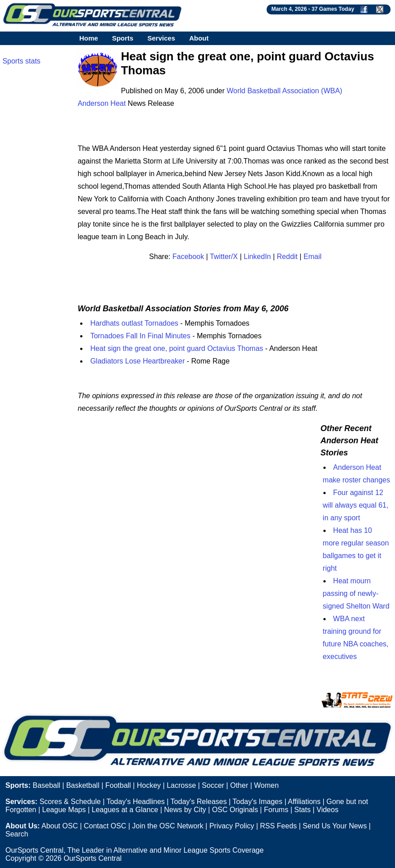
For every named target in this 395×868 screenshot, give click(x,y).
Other (239, 785)
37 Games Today (333, 9)
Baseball (46, 785)
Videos (328, 810)
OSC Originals (235, 810)
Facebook (188, 257)
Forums (276, 810)
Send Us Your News (335, 826)
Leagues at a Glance (125, 810)
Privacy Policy (232, 826)
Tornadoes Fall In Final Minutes (140, 336)
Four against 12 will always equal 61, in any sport (356, 505)
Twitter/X (224, 257)
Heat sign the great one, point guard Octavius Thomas (177, 348)
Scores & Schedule (70, 802)
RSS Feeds (278, 826)
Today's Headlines (135, 802)
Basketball (83, 785)
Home (89, 38)
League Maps (64, 810)
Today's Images (257, 802)
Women (266, 785)
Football (118, 785)
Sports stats (21, 61)
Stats (302, 810)
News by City (185, 810)
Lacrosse (181, 785)
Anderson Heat (102, 103)
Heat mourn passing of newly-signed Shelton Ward (356, 593)
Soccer (213, 785)
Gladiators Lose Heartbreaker (137, 361)
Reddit (287, 257)
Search (17, 834)
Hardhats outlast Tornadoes (134, 323)
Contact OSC (105, 826)
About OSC (60, 826)
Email (313, 257)
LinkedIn (257, 257)
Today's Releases (199, 802)
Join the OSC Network (168, 826)
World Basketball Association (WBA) (284, 91)
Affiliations (304, 802)
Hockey (149, 785)
